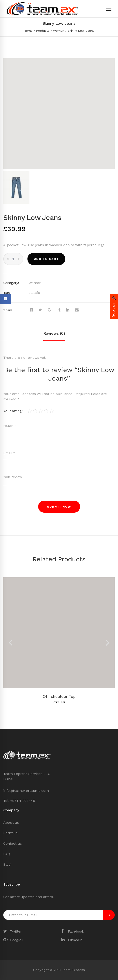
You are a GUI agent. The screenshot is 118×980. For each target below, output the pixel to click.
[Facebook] (31, 310)
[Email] (77, 310)
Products (43, 31)
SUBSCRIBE (108, 915)
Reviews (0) (54, 333)
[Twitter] (40, 310)
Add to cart (46, 259)
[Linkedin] (68, 310)
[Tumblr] (59, 310)
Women (59, 31)
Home (28, 31)
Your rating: (13, 411)
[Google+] (50, 310)
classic (34, 293)
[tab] (54, 334)
